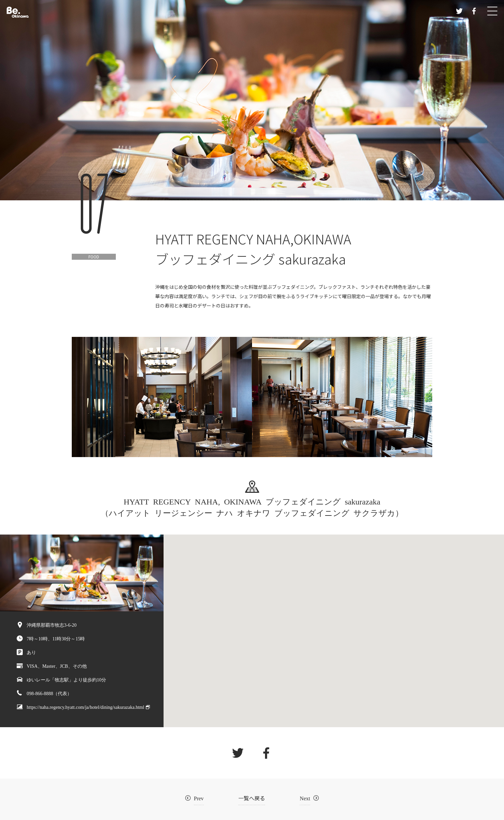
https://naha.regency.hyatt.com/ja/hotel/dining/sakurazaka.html (85, 707)
